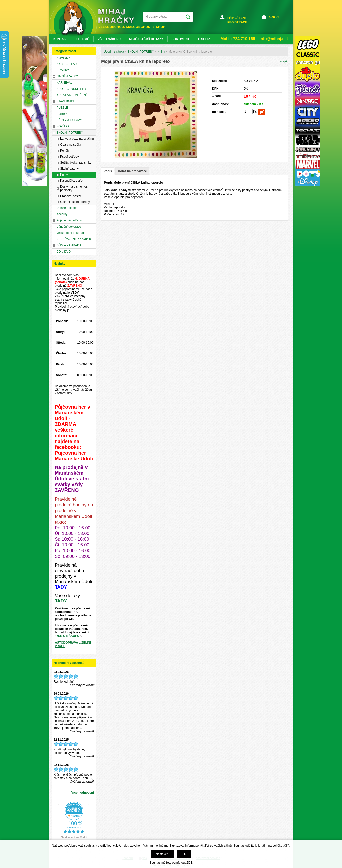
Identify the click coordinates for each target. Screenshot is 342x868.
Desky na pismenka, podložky (74, 188)
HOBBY (62, 114)
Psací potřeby (70, 157)
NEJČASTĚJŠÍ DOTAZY (146, 39)
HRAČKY (63, 70)
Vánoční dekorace (69, 227)
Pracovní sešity (71, 196)
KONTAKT (61, 39)
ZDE (189, 863)
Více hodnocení (83, 793)
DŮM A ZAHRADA (69, 245)
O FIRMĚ (83, 39)
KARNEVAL (64, 83)
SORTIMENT (180, 39)
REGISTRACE (237, 22)
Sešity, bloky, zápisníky (76, 163)
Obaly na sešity (71, 145)
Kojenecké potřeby (69, 220)
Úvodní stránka (114, 52)
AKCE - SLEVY (67, 64)
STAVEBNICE (66, 101)
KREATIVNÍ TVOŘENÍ (72, 95)
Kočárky (62, 214)
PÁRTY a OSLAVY (69, 120)
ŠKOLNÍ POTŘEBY (141, 52)
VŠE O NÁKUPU (68, 636)
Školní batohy (69, 169)
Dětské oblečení (67, 208)
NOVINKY (63, 58)
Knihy (161, 52)
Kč (274, 17)
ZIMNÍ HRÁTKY (67, 76)
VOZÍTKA (63, 126)
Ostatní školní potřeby (75, 202)
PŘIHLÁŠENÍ (236, 18)
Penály (65, 151)
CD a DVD (64, 252)
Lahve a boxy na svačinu (77, 139)
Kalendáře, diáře (71, 181)
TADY (61, 601)
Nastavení (162, 854)
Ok (184, 854)
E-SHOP (204, 39)
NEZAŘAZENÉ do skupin (74, 239)
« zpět (284, 61)
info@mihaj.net (274, 39)
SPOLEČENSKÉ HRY (71, 89)
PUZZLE (62, 108)
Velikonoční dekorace (71, 233)
